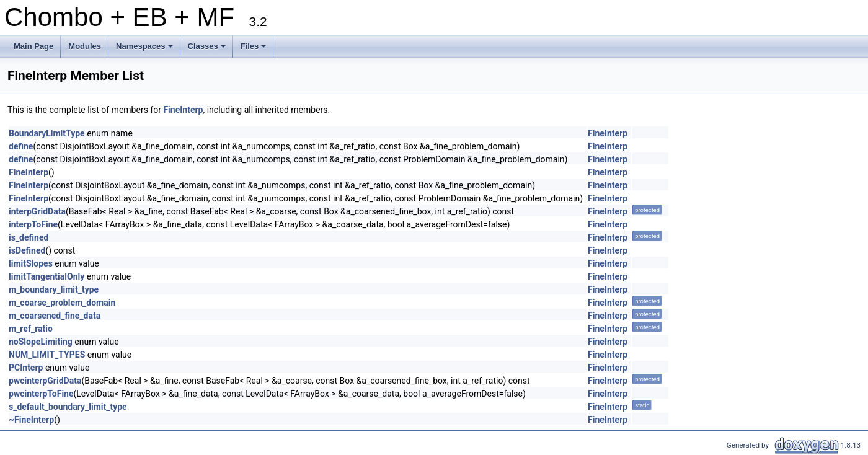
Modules (85, 46)
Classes (208, 50)
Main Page (33, 46)
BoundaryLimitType (47, 133)
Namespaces (145, 50)
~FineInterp (31, 420)
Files (255, 50)
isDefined (27, 250)
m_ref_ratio (31, 329)
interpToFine (33, 224)
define (21, 146)
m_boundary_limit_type (54, 289)
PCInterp (26, 368)
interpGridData (37, 211)
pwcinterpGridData (45, 381)
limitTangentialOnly (46, 276)
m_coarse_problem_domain (62, 303)
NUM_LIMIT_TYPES (47, 355)
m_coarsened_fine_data (55, 316)
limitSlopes (31, 263)
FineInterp (183, 110)
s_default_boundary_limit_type (68, 407)
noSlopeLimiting (41, 342)
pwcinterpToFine (41, 394)
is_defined (29, 237)
